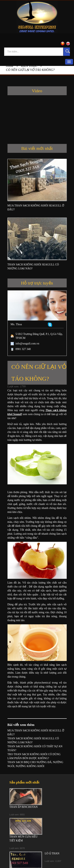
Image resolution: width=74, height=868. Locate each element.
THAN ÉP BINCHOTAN (24, 807)
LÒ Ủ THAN (52, 853)
